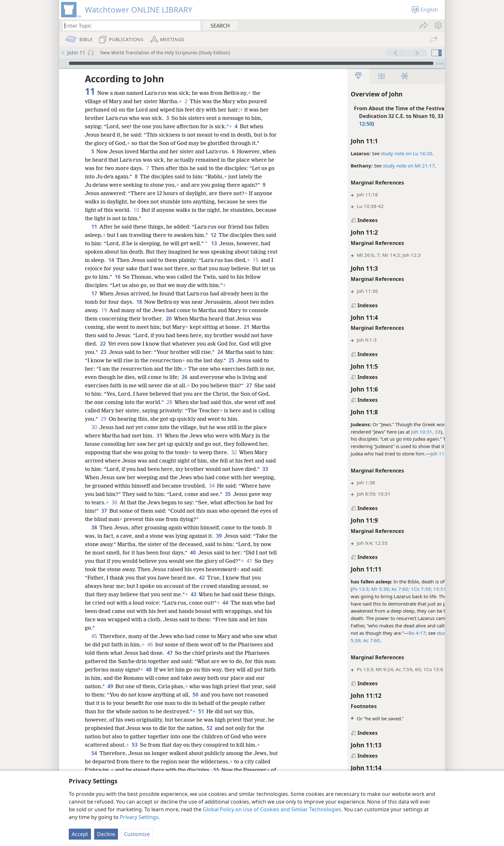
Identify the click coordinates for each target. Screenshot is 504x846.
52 (242, 728)
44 (243, 603)
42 (215, 578)
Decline (106, 834)
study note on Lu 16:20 (359, 153)
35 (261, 494)
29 (127, 419)
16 (163, 277)
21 (246, 327)
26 (195, 377)
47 (206, 653)
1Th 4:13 (411, 589)
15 (106, 268)
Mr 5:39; (333, 589)
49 (156, 686)
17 (94, 293)
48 (190, 670)
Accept (80, 834)
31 (159, 436)
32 (234, 452)
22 (103, 344)
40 (205, 553)
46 (163, 644)
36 (154, 502)
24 (220, 352)
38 (94, 527)
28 (182, 402)
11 (94, 227)
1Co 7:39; (373, 589)
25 (231, 360)
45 (94, 636)
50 (248, 695)
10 (158, 210)
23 (103, 352)
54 (94, 761)
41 (268, 561)
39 (219, 536)
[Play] (63, 63)
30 (94, 427)
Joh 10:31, (375, 432)
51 (246, 711)
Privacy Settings (139, 817)
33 (390, 432)
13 (225, 243)
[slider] (251, 63)
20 (169, 319)
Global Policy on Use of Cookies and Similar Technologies (272, 809)
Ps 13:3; (314, 589)
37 (155, 511)
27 (260, 385)
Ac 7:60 (324, 640)
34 (235, 486)
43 (193, 594)
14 (139, 260)
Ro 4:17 (370, 633)
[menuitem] (438, 25)
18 (139, 302)
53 (160, 745)
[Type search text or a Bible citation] (129, 26)
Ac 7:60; (353, 589)
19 (104, 310)
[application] (252, 63)
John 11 (73, 53)
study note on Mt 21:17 (362, 166)
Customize (137, 834)
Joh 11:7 (392, 454)
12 (213, 235)
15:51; (392, 589)
